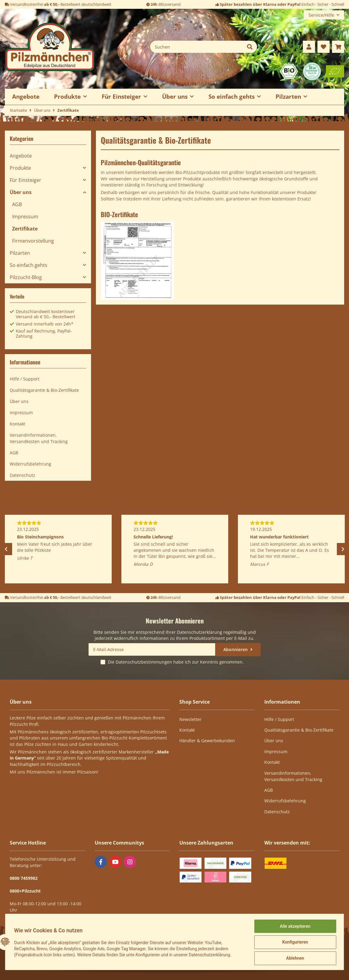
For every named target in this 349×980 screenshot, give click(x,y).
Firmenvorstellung (33, 241)
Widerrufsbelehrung (30, 464)
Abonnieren (236, 649)
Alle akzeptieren (294, 927)
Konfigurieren (294, 943)
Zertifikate (25, 229)
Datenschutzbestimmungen (144, 662)
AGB (17, 204)
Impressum (25, 217)
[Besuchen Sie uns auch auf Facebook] (101, 862)
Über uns (21, 192)
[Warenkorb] (338, 47)
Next (343, 549)
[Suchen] (197, 47)
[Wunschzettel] (324, 47)
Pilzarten (20, 253)
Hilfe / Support (25, 379)
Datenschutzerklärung (200, 632)
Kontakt (17, 424)
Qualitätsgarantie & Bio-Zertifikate (44, 390)
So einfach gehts (29, 265)
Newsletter (190, 719)
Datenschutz (22, 475)
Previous (6, 549)
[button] (309, 47)
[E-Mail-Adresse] (152, 649)
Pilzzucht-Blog (26, 277)
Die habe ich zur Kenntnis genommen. (176, 662)
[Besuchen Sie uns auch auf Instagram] (130, 862)
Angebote (21, 156)
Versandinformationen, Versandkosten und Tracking (39, 438)
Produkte (20, 168)
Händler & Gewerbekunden (207, 741)
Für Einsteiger (25, 180)
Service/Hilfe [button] (321, 15)
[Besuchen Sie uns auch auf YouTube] (115, 862)
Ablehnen (294, 958)
